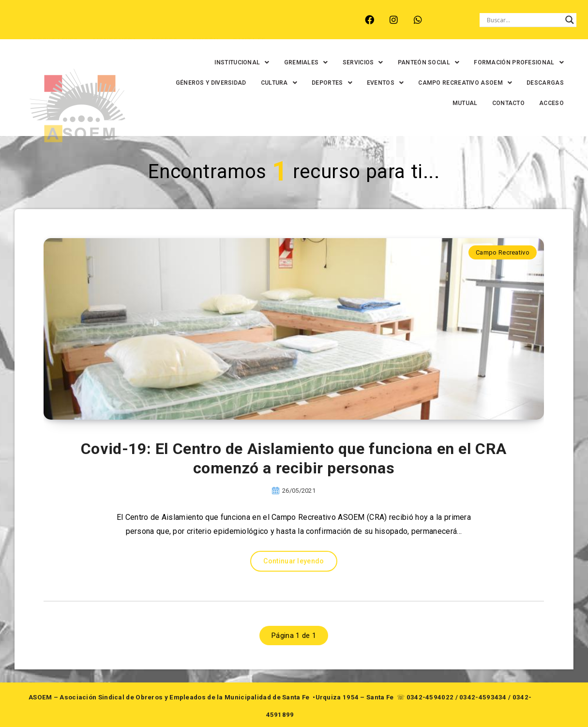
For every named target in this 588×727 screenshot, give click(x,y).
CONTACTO (483, 103)
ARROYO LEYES (45, 26)
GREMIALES (281, 62)
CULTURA (306, 83)
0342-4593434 (483, 697)
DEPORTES (359, 83)
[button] (217, 62)
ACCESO (526, 103)
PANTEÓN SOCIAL (404, 62)
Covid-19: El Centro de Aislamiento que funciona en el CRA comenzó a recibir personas (294, 458)
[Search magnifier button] (570, 20)
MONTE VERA (106, 26)
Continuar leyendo (294, 561)
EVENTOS (412, 83)
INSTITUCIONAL (217, 62)
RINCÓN (197, 26)
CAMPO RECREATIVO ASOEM (492, 83)
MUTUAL (440, 103)
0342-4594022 (430, 697)
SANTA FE (240, 26)
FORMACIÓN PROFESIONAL (494, 62)
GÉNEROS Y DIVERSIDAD (238, 83)
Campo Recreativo (503, 252)
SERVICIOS (338, 62)
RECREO (156, 26)
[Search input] (524, 20)
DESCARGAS (394, 103)
